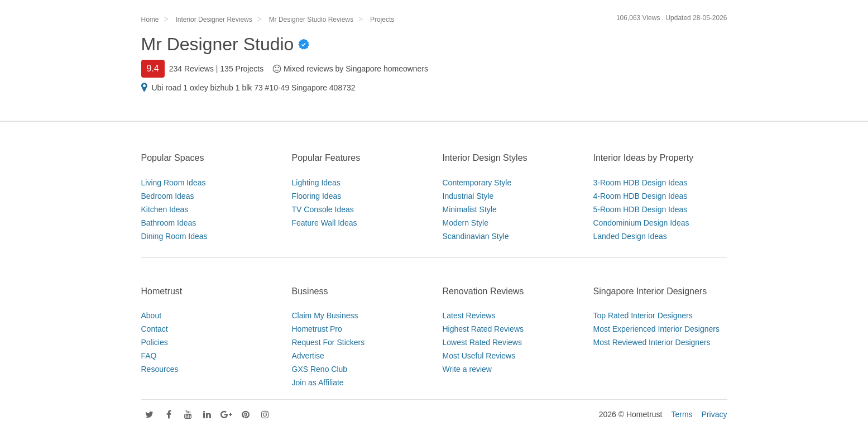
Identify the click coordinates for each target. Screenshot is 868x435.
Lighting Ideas (316, 183)
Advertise (308, 356)
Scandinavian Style (476, 236)
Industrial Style (468, 196)
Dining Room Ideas (174, 236)
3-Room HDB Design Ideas (641, 183)
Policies (155, 342)
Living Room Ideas (174, 183)
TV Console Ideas (323, 209)
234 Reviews (191, 69)
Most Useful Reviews (479, 356)
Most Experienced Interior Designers (656, 329)
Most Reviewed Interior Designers (652, 342)
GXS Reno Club (320, 369)
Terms (682, 414)
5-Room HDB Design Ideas (641, 209)
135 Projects (242, 69)
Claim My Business (325, 316)
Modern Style (466, 223)
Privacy (714, 414)
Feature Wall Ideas (325, 223)
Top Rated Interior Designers (643, 316)
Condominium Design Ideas (641, 223)
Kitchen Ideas (165, 209)
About (152, 316)
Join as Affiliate (318, 383)
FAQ (149, 356)
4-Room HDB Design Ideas (641, 196)
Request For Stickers (329, 342)
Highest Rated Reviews (483, 329)
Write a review (467, 369)
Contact (155, 329)
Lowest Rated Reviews (482, 342)
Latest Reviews (469, 316)
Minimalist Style (470, 209)
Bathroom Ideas (169, 223)
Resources (160, 369)
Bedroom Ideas (168, 196)
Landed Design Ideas (630, 236)
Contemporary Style (477, 183)
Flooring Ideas (317, 196)
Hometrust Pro (317, 329)
